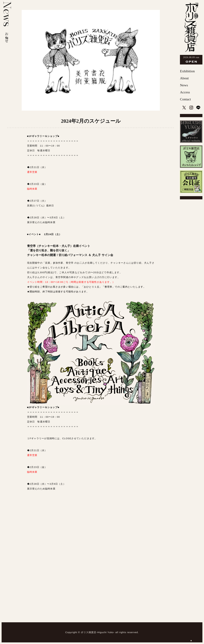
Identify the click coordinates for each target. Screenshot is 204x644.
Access (185, 92)
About (184, 78)
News (184, 85)
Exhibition (187, 71)
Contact (185, 99)
